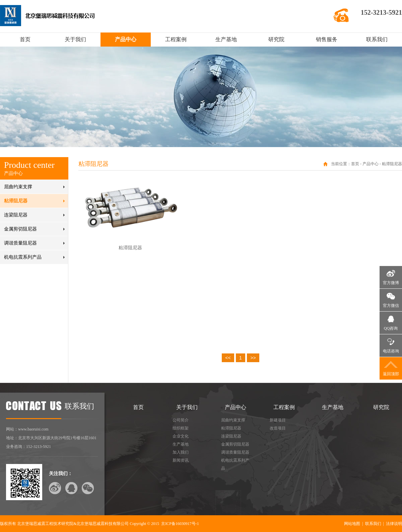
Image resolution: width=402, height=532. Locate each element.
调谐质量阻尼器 (20, 243)
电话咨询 (391, 351)
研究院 (276, 39)
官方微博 (391, 283)
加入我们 (181, 452)
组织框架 (181, 428)
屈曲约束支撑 (18, 187)
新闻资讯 (181, 460)
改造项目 (278, 428)
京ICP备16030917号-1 (180, 524)
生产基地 (226, 39)
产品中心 (126, 39)
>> (253, 358)
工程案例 (176, 39)
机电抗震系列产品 (23, 257)
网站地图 (352, 524)
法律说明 (394, 524)
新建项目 (278, 420)
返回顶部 (391, 374)
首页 (25, 39)
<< (228, 358)
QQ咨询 (391, 328)
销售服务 (327, 39)
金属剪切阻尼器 (20, 229)
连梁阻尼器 (16, 215)
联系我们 (377, 39)
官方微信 (391, 306)
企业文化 (181, 436)
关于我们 (75, 39)
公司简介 (181, 420)
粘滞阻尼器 (16, 201)
